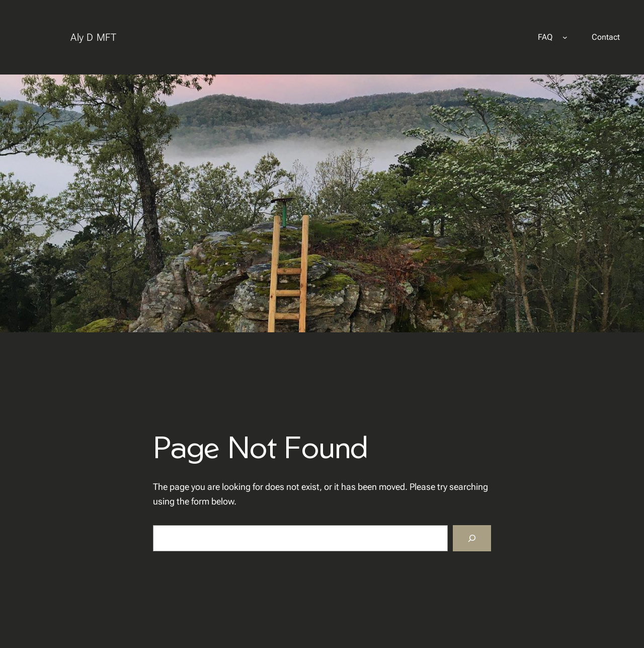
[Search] (472, 538)
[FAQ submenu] (565, 37)
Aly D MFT (93, 37)
